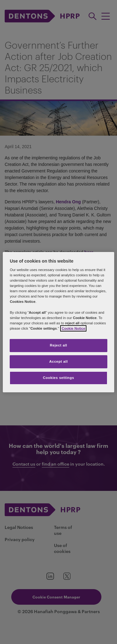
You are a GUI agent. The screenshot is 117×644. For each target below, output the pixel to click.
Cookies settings (58, 378)
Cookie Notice (73, 328)
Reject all (59, 345)
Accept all (58, 361)
